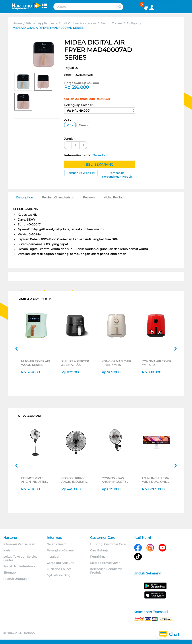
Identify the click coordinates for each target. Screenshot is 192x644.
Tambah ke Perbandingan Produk (117, 175)
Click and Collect (59, 569)
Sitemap (10, 572)
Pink (70, 125)
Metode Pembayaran (105, 563)
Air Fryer (132, 23)
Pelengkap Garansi (60, 550)
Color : (69, 120)
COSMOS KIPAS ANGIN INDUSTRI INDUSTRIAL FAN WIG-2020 (114, 480)
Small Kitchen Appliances (77, 23)
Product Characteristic (58, 197)
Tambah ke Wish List (81, 173)
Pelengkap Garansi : (79, 105)
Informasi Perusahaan (19, 544)
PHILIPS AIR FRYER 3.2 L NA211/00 (75, 363)
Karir (7, 550)
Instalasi (53, 557)
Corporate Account (60, 563)
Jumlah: (70, 139)
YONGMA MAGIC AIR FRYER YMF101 (116, 363)
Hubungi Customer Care (108, 544)
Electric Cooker (111, 23)
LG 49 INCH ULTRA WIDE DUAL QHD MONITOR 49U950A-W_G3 (157, 480)
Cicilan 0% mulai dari (87, 99)
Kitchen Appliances (40, 23)
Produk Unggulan (16, 579)
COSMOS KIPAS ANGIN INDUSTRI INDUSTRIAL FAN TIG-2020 (33, 480)
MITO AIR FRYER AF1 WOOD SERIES (35, 363)
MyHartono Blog (59, 575)
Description (25, 197)
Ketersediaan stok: (85, 155)
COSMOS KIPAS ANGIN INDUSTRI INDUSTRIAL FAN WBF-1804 (74, 480)
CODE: (78, 75)
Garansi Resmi (57, 544)
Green (83, 125)
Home (17, 23)
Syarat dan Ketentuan (19, 566)
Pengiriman (99, 557)
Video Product (114, 197)
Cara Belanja (99, 550)
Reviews (89, 197)
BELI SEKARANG (100, 164)
